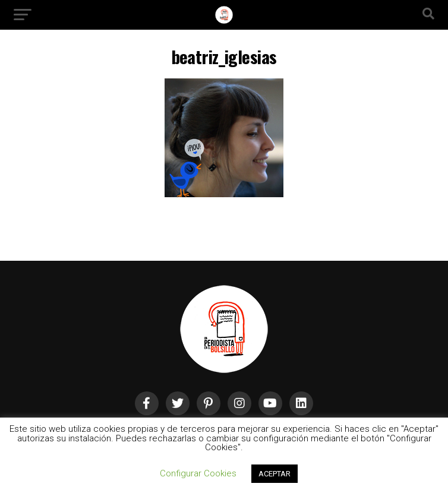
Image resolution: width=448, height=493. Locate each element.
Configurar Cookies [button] (198, 473)
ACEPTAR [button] (275, 474)
